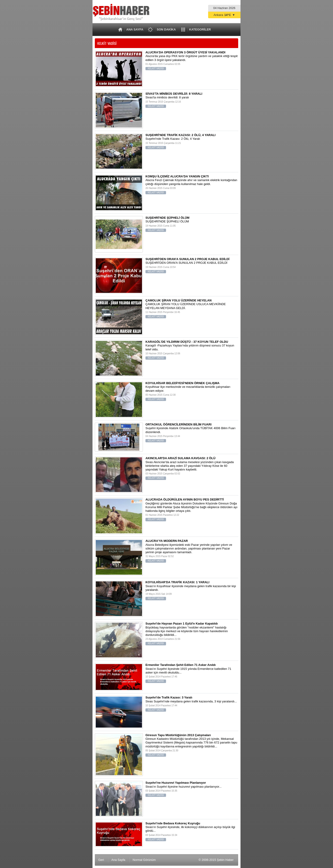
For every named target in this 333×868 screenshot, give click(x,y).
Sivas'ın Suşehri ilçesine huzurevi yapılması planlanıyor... (166, 790)
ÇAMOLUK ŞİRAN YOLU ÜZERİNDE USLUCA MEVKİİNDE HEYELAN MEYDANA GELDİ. (166, 310)
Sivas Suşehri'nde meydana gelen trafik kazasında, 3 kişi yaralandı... (166, 705)
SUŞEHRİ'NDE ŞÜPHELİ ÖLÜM (166, 225)
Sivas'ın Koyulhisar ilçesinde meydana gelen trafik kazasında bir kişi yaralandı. (166, 591)
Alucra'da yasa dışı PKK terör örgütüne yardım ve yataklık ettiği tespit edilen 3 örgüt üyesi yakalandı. (166, 62)
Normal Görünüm (144, 860)
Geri (101, 860)
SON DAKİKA (166, 29)
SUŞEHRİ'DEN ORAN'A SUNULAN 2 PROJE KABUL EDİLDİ (166, 266)
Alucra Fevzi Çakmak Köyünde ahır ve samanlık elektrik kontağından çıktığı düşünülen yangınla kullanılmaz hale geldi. (166, 186)
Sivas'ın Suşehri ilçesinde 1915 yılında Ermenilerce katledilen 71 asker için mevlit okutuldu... (166, 674)
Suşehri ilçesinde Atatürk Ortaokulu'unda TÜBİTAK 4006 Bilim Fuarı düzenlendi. (166, 434)
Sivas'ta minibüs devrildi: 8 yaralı (166, 101)
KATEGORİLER (200, 29)
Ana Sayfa (118, 860)
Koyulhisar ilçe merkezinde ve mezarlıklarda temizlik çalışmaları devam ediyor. (166, 392)
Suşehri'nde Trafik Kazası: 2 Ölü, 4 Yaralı (166, 142)
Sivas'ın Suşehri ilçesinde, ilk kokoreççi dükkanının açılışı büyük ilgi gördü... (166, 833)
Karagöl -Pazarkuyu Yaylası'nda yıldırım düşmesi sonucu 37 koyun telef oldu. (166, 351)
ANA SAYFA (135, 29)
